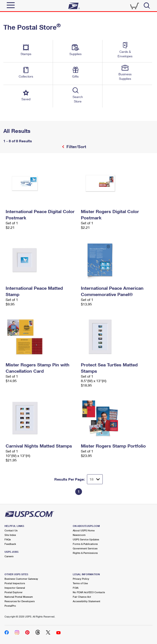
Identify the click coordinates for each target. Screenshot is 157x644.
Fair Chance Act (82, 597)
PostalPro (10, 606)
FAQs (8, 539)
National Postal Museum (19, 597)
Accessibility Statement (86, 601)
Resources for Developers (20, 601)
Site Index (10, 535)
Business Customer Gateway (21, 579)
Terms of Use (80, 583)
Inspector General (15, 588)
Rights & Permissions (85, 553)
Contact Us (11, 530)
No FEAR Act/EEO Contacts (89, 592)
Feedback (10, 544)
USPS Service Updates (86, 539)
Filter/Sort (76, 147)
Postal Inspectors (15, 583)
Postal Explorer (14, 592)
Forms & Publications (85, 544)
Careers (9, 556)
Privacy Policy (81, 579)
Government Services (85, 548)
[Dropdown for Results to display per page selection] (95, 479)
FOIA (76, 588)
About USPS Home (84, 530)
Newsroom (79, 535)
